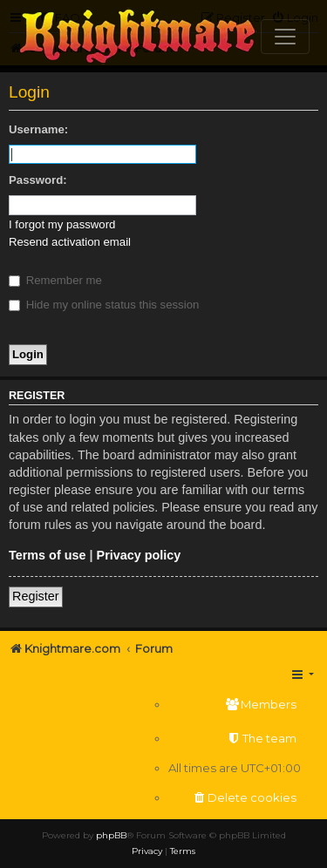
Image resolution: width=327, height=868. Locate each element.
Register (36, 596)
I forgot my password (62, 224)
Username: (38, 129)
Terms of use (48, 555)
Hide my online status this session (104, 305)
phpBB (111, 835)
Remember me (55, 280)
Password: (38, 180)
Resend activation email (70, 242)
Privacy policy (139, 555)
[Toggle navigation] (285, 37)
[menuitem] (235, 705)
